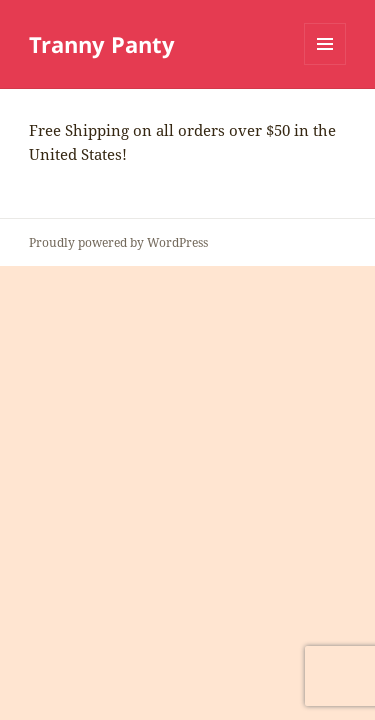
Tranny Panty (102, 44)
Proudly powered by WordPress (118, 242)
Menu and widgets (325, 64)
